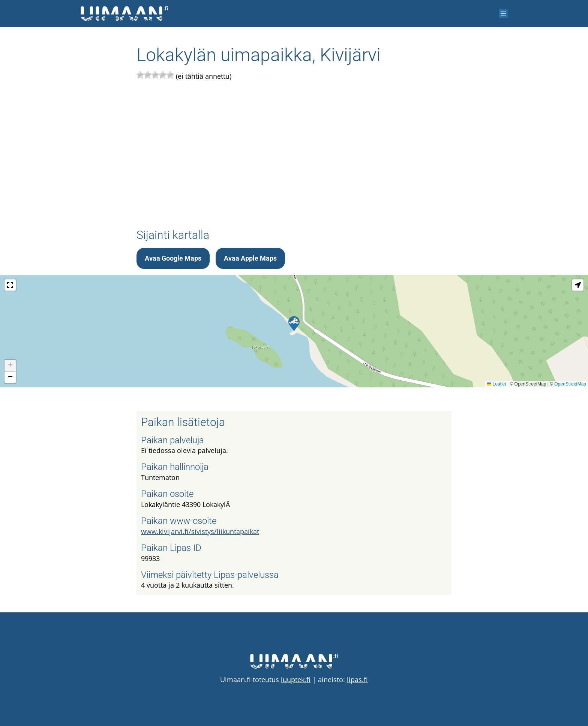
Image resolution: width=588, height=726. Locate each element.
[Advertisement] (294, 152)
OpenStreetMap (570, 384)
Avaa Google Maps (173, 258)
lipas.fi (357, 679)
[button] (294, 324)
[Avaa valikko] (503, 13)
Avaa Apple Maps (250, 258)
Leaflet (496, 384)
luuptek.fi (296, 679)
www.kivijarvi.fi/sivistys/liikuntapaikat (200, 531)
